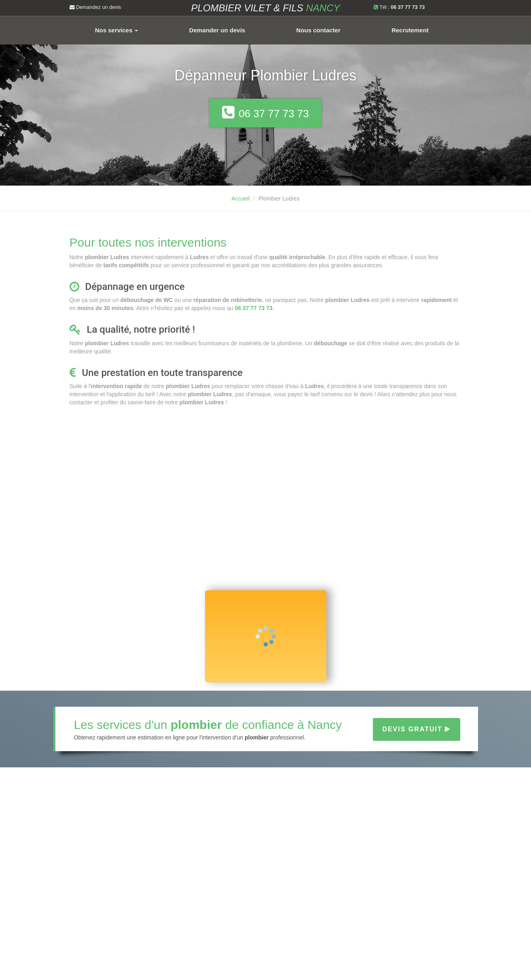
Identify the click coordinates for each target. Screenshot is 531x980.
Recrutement (410, 30)
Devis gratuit (417, 729)
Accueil (240, 199)
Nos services (117, 30)
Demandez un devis (95, 7)
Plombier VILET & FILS (265, 8)
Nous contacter (318, 30)
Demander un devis (217, 30)
